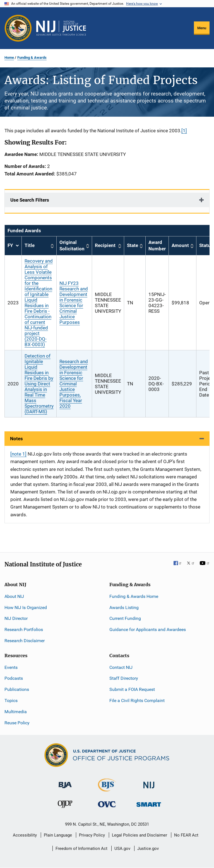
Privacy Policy (92, 835)
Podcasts (14, 678)
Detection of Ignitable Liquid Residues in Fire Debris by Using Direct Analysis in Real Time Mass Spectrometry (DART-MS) (39, 384)
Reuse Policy (17, 723)
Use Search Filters (30, 200)
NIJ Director (16, 618)
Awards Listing (124, 607)
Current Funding (125, 618)
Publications (17, 689)
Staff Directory (124, 678)
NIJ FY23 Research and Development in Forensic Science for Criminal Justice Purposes (74, 303)
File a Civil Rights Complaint (137, 700)
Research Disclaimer (25, 641)
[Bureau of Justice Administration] (65, 782)
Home (9, 58)
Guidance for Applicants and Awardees (148, 629)
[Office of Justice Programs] (18, 28)
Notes (16, 439)
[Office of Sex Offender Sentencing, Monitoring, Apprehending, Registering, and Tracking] (149, 803)
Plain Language (58, 835)
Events (11, 667)
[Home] (61, 28)
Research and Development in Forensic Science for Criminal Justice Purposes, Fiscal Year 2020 (74, 384)
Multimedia (16, 712)
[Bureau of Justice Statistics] (107, 789)
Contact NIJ (121, 667)
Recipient (105, 245)
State (133, 245)
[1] (184, 131)
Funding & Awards (32, 58)
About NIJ (14, 596)
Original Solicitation (72, 246)
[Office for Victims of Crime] (107, 804)
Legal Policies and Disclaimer (140, 835)
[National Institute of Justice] (149, 783)
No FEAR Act (186, 835)
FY (13, 246)
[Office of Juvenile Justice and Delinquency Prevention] (65, 805)
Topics (11, 700)
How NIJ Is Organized (26, 607)
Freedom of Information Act (81, 849)
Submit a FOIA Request (132, 689)
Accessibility (25, 835)
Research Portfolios (24, 629)
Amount (180, 245)
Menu (202, 28)
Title (30, 245)
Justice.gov (148, 849)
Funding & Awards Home (134, 596)
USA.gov (122, 849)
